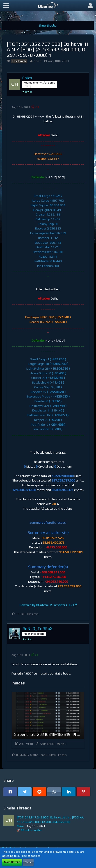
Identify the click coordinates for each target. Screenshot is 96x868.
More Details (12, 862)
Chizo (38, 61)
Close (28, 862)
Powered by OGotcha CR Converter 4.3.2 (46, 605)
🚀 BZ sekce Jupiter (29, 830)
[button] (6, 6)
